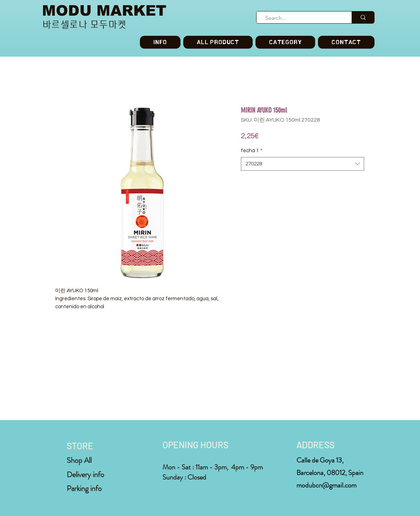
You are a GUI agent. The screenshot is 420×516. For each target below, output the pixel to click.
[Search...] (301, 18)
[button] (285, 42)
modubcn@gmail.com (326, 485)
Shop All (79, 460)
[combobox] (303, 164)
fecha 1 (252, 151)
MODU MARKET (104, 11)
